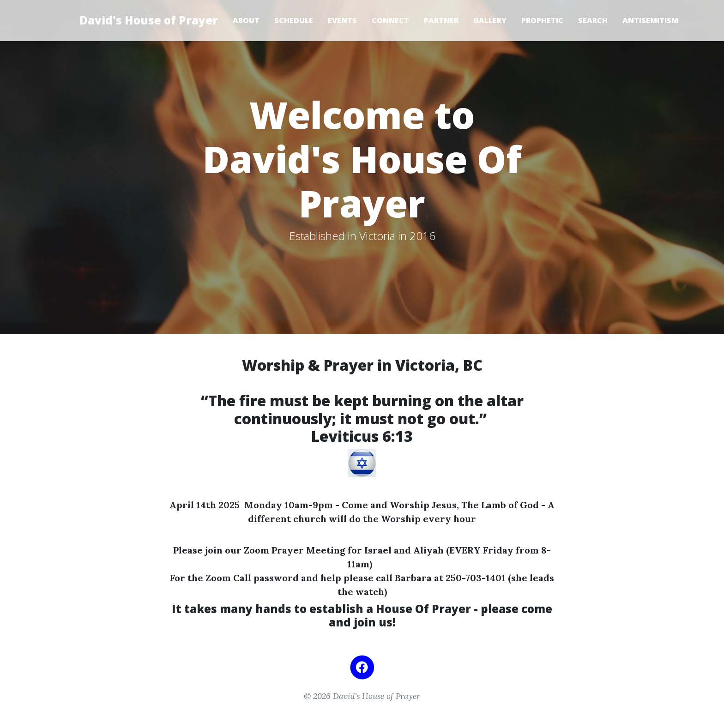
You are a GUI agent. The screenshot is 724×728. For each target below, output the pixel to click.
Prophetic (542, 20)
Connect (390, 20)
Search (593, 20)
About (246, 20)
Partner (441, 20)
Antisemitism (650, 20)
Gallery (490, 20)
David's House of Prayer (149, 20)
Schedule (294, 20)
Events (342, 20)
